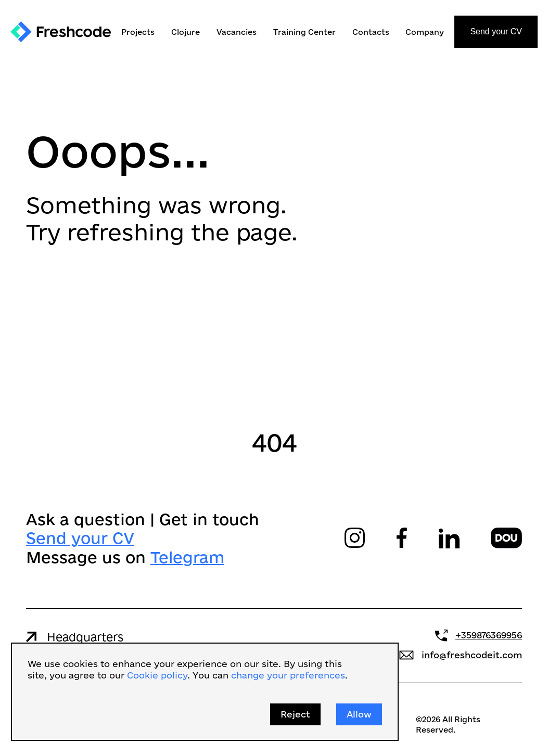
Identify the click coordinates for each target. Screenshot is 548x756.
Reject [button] (295, 714)
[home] (61, 32)
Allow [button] (359, 714)
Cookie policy (157, 675)
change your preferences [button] (288, 675)
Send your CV (496, 31)
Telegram (187, 556)
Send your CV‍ (80, 538)
